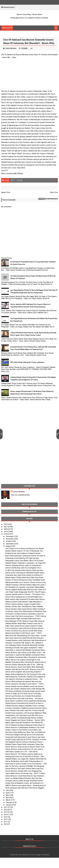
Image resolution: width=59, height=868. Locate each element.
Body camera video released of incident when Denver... (25, 599)
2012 (6, 819)
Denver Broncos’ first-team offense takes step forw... (25, 769)
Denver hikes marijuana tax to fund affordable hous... (24, 597)
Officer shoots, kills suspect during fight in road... (23, 660)
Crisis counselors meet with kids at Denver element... (25, 628)
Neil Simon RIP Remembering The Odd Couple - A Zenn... (26, 636)
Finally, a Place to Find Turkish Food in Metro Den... (24, 730)
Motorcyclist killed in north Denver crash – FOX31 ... (24, 633)
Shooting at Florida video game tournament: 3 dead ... (25, 648)
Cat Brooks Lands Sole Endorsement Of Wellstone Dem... (26, 611)
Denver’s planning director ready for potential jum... (24, 565)
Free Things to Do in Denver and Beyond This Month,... (25, 549)
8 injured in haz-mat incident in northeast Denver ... (24, 553)
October (9, 541)
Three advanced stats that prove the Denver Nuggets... (25, 788)
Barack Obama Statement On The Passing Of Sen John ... (26, 674)
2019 (6, 532)
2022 (6, 524)
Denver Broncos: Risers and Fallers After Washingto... (25, 667)
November (10, 539)
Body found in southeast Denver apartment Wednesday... (26, 701)
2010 (6, 824)
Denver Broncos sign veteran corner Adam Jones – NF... (26, 652)
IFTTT (6, 171)
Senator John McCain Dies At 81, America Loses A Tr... (25, 669)
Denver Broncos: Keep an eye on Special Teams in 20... (25, 747)
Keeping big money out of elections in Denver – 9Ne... (25, 756)
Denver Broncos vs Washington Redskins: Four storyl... (25, 727)
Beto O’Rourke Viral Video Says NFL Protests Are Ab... (25, 710)
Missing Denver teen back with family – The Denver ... (25, 698)
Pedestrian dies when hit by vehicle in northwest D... (24, 575)
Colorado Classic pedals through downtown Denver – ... (26, 781)
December (10, 536)
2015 (6, 812)
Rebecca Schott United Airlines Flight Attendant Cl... (24, 602)
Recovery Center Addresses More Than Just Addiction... (26, 732)
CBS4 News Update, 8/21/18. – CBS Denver (22, 752)
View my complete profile (20, 495)
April (8, 798)
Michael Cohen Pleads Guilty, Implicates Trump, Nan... (25, 744)
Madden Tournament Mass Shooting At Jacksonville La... (26, 662)
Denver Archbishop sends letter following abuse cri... (25, 761)
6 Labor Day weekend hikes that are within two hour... (25, 570)
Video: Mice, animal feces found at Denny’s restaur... (24, 626)
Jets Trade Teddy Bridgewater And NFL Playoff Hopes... (26, 592)
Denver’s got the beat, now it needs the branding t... (24, 696)
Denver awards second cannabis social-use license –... (25, 686)
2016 (6, 810)
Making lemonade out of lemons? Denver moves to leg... (26, 582)
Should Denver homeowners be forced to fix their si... (25, 703)
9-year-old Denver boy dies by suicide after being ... (24, 631)
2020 (6, 529)
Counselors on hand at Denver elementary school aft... (25, 614)
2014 (6, 815)
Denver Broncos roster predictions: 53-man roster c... (25, 749)
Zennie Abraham (19, 492)
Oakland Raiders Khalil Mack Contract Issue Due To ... (25, 623)
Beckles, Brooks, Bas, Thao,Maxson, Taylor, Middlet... (25, 606)
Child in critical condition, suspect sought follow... (23, 604)
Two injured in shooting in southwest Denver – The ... (25, 679)
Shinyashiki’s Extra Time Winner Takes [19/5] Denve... (25, 561)
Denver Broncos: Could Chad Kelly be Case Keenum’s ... (25, 776)
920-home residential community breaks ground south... (26, 691)
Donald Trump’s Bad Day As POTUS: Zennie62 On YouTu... (26, 740)
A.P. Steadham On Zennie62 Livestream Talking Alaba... (25, 587)
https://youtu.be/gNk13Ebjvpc (12, 173)
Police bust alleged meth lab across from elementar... (25, 735)
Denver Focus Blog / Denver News (29, 14)
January (9, 805)
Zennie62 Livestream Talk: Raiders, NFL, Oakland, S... (25, 643)
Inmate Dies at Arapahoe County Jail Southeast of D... (25, 783)
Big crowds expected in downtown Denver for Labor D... (26, 556)
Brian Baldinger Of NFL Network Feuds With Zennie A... (25, 621)
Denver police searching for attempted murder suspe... (25, 573)
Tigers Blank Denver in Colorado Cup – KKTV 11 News (25, 773)
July (8, 790)
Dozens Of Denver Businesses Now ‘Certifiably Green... (26, 580)
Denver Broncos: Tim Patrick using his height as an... (24, 754)
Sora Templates (24, 855)
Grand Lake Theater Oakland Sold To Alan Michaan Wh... (25, 689)
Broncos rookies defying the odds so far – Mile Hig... (25, 665)
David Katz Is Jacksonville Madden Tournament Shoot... (26, 650)
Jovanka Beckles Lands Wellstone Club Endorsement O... (26, 640)
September (10, 544)
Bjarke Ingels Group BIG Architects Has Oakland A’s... (25, 723)
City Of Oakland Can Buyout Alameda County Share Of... (25, 725)
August (9, 546)
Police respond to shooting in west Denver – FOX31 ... (25, 684)
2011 (6, 822)
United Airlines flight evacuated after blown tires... (23, 619)
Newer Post (6, 192)
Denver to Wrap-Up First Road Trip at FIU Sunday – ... (25, 694)
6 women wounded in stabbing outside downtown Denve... (27, 708)
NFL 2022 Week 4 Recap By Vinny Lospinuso (27, 362)
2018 (6, 534)
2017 (6, 807)
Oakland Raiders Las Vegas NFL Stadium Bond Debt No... (26, 759)
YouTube (20, 180)
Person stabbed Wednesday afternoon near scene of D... (26, 590)
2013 (6, 817)
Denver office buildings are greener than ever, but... (24, 681)
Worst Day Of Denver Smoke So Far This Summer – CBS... (27, 764)
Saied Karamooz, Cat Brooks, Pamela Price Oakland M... (26, 677)
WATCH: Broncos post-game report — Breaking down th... (26, 785)
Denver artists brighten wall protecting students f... (24, 672)
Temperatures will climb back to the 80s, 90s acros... (25, 715)
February (9, 802)
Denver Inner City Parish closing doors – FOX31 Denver (26, 616)
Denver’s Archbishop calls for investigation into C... (24, 568)
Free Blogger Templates (40, 855)
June (8, 793)
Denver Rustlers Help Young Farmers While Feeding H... (26, 609)
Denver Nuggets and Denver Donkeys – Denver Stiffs (25, 720)
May (8, 795)
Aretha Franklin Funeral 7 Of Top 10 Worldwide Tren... (25, 551)
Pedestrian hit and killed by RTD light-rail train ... (23, 558)
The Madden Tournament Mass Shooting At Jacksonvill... (26, 657)
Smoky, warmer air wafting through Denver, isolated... (25, 718)
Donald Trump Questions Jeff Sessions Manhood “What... (26, 713)
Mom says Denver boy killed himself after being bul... (25, 638)
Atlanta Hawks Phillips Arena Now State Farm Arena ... (25, 578)
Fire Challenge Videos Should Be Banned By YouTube (25, 645)
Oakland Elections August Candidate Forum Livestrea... (25, 706)
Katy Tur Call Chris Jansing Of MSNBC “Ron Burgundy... (25, 766)
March (8, 800)
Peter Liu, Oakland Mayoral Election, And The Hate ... (24, 778)
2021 (6, 527)
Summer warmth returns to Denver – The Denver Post (25, 594)
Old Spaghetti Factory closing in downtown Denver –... (25, 742)
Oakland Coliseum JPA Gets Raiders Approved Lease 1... (26, 585)
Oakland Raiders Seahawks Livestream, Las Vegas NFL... (26, 563)
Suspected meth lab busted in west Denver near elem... (26, 737)
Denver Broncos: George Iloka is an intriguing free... (24, 771)
